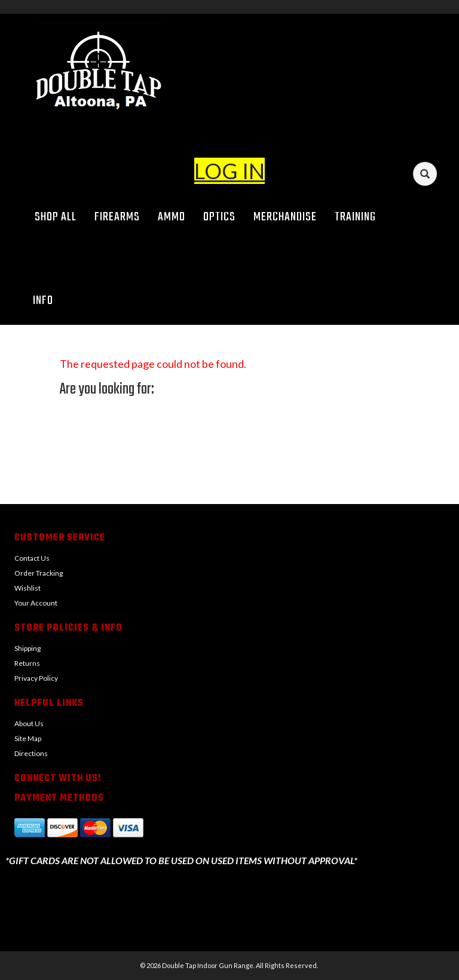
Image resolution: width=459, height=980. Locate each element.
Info (47, 301)
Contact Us (32, 558)
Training (355, 217)
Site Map (28, 738)
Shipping (27, 648)
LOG (216, 171)
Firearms (117, 217)
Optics (219, 217)
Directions (31, 753)
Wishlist (27, 588)
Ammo (172, 217)
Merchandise (285, 217)
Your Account (36, 603)
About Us (29, 724)
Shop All (56, 217)
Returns (27, 663)
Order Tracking (39, 573)
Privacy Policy (36, 678)
